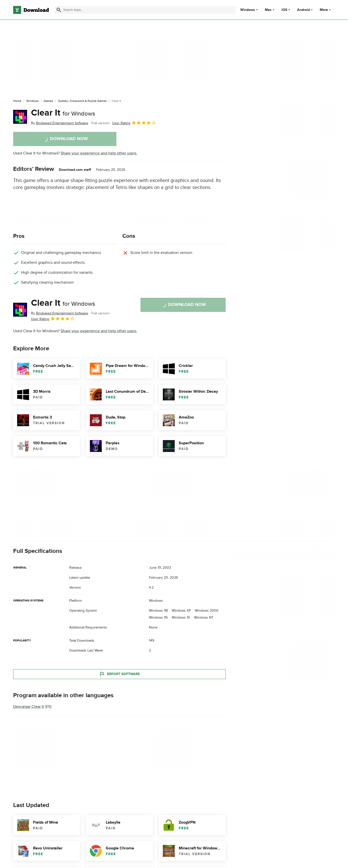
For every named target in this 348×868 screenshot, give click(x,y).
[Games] (48, 101)
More (326, 10)
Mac (268, 10)
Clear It (63, 113)
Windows (248, 10)
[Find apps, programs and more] (145, 10)
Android (303, 10)
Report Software (119, 674)
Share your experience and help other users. (99, 153)
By (60, 123)
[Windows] (33, 101)
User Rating (134, 123)
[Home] (17, 101)
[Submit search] (59, 10)
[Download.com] (31, 10)
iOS (284, 10)
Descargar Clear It (29, 707)
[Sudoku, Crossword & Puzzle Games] (82, 101)
